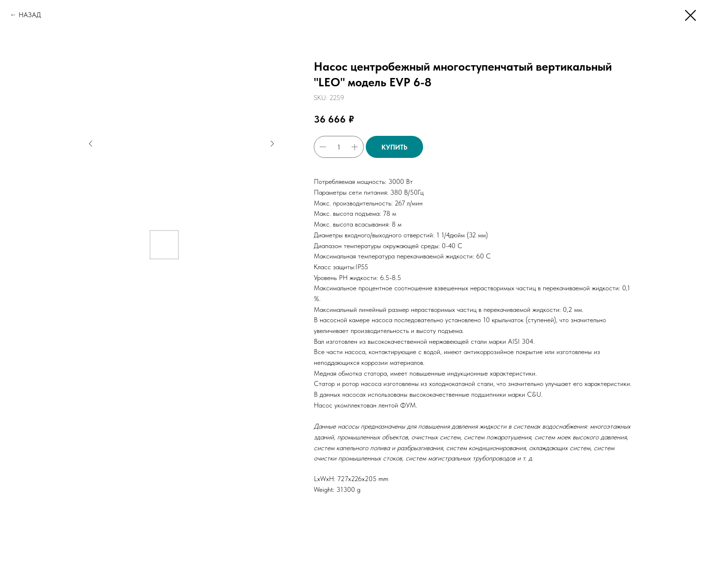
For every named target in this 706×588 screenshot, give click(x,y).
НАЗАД (30, 15)
